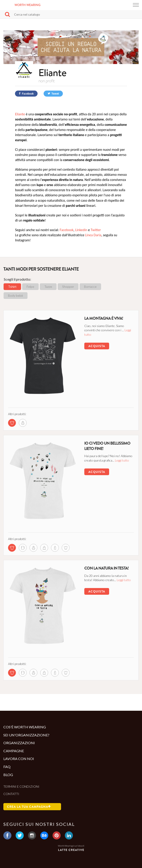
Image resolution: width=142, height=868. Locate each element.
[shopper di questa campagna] (44, 548)
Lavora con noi (19, 759)
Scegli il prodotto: (17, 279)
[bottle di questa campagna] (55, 548)
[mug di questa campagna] (23, 548)
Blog (8, 775)
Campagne (14, 751)
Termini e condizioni (21, 786)
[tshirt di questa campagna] (12, 423)
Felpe (30, 287)
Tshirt (12, 287)
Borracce (90, 287)
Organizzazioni (19, 743)
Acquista (97, 346)
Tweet (53, 94)
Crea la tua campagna (29, 807)
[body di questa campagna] (66, 548)
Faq (7, 767)
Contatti (11, 794)
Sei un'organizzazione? (26, 735)
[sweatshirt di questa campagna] (23, 423)
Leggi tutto (122, 460)
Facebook (26, 94)
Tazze (48, 287)
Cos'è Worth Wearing (25, 727)
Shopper (68, 287)
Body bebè (16, 295)
